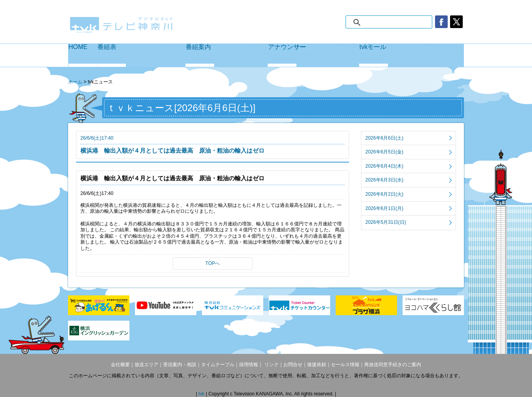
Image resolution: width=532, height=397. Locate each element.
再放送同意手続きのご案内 (393, 365)
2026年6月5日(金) (384, 152)
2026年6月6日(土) (384, 138)
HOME (83, 55)
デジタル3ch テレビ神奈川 (122, 25)
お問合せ (293, 365)
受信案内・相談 (180, 365)
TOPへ (213, 263)
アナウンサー (313, 55)
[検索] (397, 23)
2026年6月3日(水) (384, 180)
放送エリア (146, 365)
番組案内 (227, 55)
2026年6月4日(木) (384, 166)
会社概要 (120, 365)
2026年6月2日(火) (384, 194)
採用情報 (249, 365)
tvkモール (411, 55)
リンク (271, 365)
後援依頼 (317, 365)
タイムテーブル (218, 365)
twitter (456, 22)
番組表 (141, 55)
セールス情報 (345, 365)
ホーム (75, 82)
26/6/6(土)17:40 (213, 145)
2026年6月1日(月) (384, 208)
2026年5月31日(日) (386, 222)
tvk (202, 394)
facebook (441, 22)
